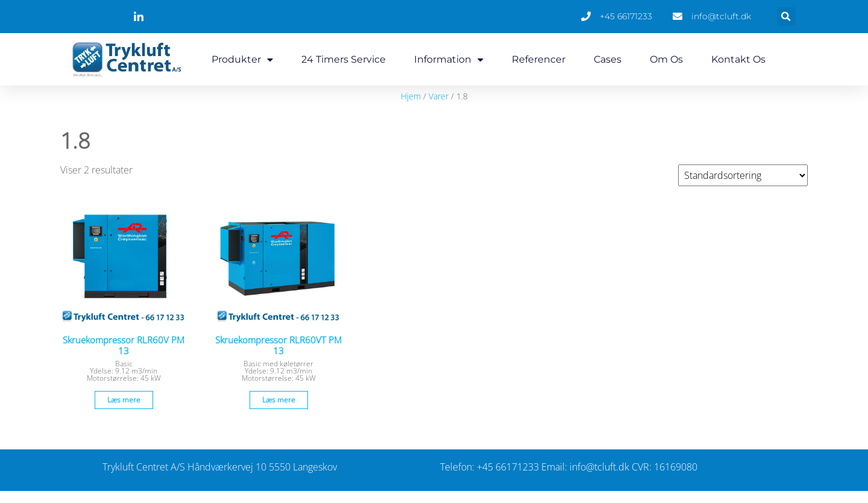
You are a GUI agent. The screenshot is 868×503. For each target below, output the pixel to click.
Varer (439, 96)
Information (449, 60)
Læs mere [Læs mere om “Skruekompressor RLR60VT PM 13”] (279, 400)
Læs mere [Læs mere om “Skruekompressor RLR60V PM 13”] (124, 400)
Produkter (242, 60)
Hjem (411, 96)
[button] (786, 17)
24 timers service (344, 59)
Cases (608, 59)
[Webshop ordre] (743, 175)
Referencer (539, 59)
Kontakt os (738, 59)
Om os (666, 59)
